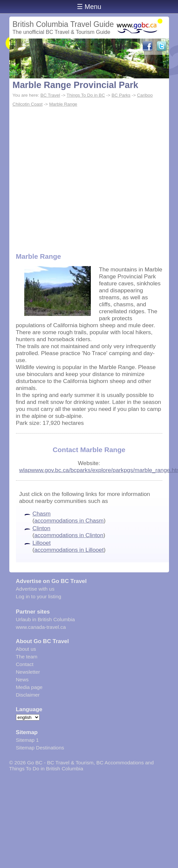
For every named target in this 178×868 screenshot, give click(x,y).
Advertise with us (35, 589)
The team (27, 657)
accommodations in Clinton (69, 535)
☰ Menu (89, 7)
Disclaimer (28, 695)
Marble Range (63, 104)
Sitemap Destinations (40, 748)
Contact (25, 664)
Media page (29, 687)
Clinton (42, 528)
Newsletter (28, 672)
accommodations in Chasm (69, 521)
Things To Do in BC (86, 95)
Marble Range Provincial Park (76, 85)
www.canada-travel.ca (41, 627)
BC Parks (121, 95)
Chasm (42, 514)
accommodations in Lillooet (69, 550)
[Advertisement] (62, 175)
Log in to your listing (39, 596)
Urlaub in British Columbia (46, 619)
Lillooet (42, 543)
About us (26, 649)
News (22, 679)
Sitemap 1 (27, 740)
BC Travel (50, 95)
